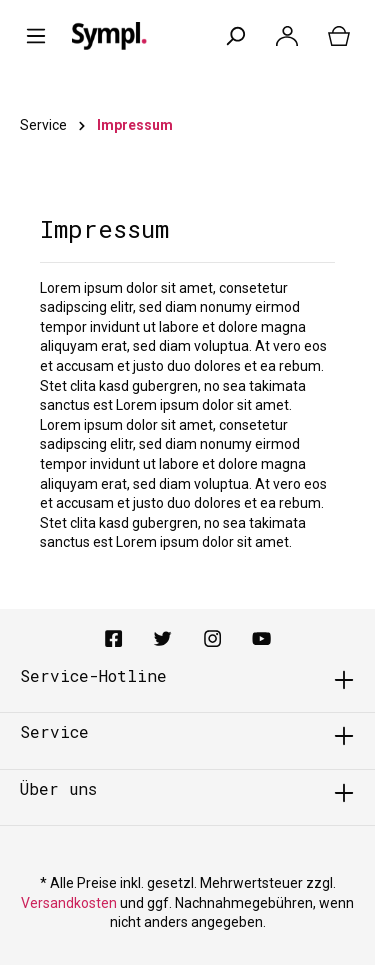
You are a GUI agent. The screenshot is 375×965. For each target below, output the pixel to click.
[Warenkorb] (339, 36)
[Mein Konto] (287, 36)
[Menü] (36, 36)
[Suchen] (235, 36)
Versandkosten (69, 903)
